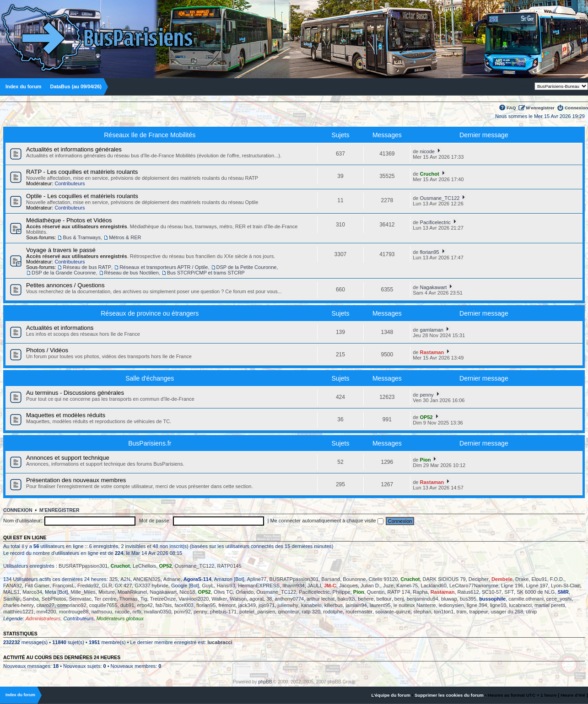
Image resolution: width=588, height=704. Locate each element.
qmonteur (288, 612)
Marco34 (32, 592)
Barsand (331, 579)
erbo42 (145, 605)
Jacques (348, 586)
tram (461, 612)
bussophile (492, 599)
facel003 (184, 605)
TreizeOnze (163, 599)
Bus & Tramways (82, 237)
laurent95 (380, 605)
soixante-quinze (393, 612)
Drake (522, 579)
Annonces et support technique (68, 458)
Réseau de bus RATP (87, 267)
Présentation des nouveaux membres (76, 480)
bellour (384, 599)
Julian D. (370, 586)
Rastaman (432, 352)
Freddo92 (88, 586)
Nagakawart (434, 287)
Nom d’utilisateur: (23, 521)
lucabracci (520, 605)
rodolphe (333, 612)
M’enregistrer (540, 108)
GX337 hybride (151, 586)
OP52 (426, 417)
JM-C (330, 586)
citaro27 (46, 605)
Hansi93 (226, 586)
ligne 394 (477, 605)
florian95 (430, 252)
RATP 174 (399, 592)
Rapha (420, 592)
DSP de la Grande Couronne (64, 273)
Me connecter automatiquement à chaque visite (327, 521)
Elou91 (539, 579)
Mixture (107, 592)
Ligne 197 (537, 586)
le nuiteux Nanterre (415, 605)
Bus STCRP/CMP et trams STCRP (206, 273)
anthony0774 (290, 599)
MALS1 (11, 592)
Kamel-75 (407, 586)
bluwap (449, 599)
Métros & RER (125, 237)
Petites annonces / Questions (65, 285)
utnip (531, 612)
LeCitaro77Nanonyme (474, 586)
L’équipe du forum (391, 695)
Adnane (172, 579)
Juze (388, 586)
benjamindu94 (423, 599)
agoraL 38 (261, 599)
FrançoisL (64, 586)
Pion (426, 460)
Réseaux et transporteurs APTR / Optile (164, 267)
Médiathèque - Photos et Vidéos (69, 220)
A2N (125, 579)
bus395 (468, 599)
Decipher (479, 579)
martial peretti (550, 605)
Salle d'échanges (150, 378)
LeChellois (144, 566)
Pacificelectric (435, 222)
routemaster (359, 612)
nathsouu (102, 612)
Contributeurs (70, 183)
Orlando (245, 592)
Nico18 (187, 592)
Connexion (576, 108)
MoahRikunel (132, 592)
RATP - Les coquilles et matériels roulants (82, 172)
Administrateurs (43, 618)
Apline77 (257, 579)
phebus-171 (223, 612)
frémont (227, 605)
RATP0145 (229, 566)
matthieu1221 (19, 612)
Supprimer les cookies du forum (449, 695)
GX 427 (123, 586)
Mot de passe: (155, 521)
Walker (219, 599)
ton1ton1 (444, 612)
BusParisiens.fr (150, 443)
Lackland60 (434, 586)
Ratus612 (468, 592)
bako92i (347, 599)
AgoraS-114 (197, 579)
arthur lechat (321, 599)
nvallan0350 (158, 612)
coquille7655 (103, 605)
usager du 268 (507, 612)
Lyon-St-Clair (566, 586)
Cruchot (430, 174)
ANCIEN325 (147, 579)
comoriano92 (72, 605)
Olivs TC (223, 592)
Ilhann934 (293, 586)
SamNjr (12, 599)
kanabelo (311, 605)
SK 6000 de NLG (536, 592)
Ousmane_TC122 (440, 198)
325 (113, 579)
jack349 (247, 605)
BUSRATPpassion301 (83, 566)
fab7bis (164, 605)
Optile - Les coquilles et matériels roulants (82, 196)
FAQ (511, 108)
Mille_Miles (83, 592)
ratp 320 (311, 612)
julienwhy (288, 605)
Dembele (502, 579)
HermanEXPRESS (259, 586)
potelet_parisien (257, 612)
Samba (31, 599)
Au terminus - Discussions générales (75, 393)
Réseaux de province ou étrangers (150, 313)
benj (399, 599)
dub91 (127, 605)
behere (366, 599)
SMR (563, 592)
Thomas (129, 599)
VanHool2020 (194, 599)
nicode (427, 151)
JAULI (314, 586)
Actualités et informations (60, 328)
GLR (107, 586)
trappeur (479, 612)
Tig (144, 599)
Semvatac (80, 599)
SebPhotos (54, 599)
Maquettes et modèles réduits (66, 415)
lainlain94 (356, 605)
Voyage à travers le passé (61, 250)
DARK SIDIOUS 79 (444, 579)
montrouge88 (74, 612)
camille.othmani (526, 599)
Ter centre (105, 599)
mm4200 (46, 612)
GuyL (208, 586)
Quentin (376, 592)
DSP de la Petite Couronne (247, 267)
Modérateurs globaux (120, 618)
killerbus (334, 605)
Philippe (342, 592)
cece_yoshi (559, 599)
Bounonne (354, 579)
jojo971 (267, 605)
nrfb (137, 612)
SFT (509, 592)
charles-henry (19, 605)
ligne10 (498, 605)
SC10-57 (492, 592)
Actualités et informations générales (74, 149)
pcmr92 (182, 612)
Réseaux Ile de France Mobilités (150, 135)
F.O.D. (557, 579)
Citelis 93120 (383, 579)
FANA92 (13, 586)
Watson (238, 599)
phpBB (265, 682)
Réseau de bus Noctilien (132, 273)
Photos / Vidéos (47, 350)
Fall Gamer (37, 586)
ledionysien (451, 605)
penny (427, 395)
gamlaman (432, 330)
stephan (422, 612)
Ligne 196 (512, 586)
